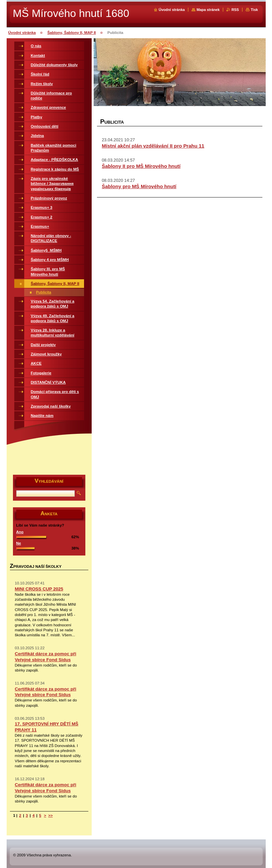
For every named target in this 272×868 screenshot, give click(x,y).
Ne (19, 543)
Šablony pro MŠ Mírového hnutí (139, 186)
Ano (20, 532)
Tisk (254, 10)
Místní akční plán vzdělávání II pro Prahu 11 (153, 146)
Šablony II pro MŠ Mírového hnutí (141, 166)
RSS (235, 10)
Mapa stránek (208, 10)
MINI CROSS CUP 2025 (39, 589)
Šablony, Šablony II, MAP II (71, 33)
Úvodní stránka (172, 10)
